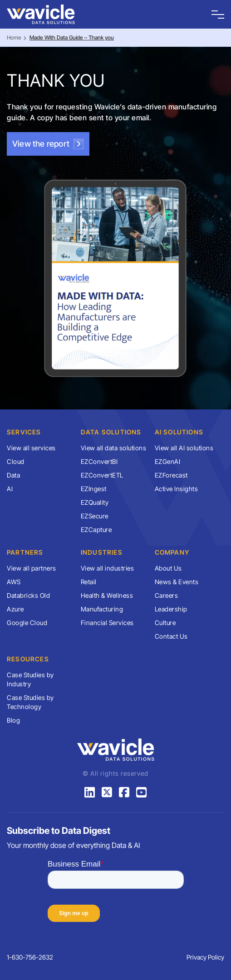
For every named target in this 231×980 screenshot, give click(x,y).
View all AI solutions (184, 448)
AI (10, 489)
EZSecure (95, 516)
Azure (15, 609)
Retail (89, 582)
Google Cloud (27, 623)
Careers (167, 595)
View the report (48, 144)
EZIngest (94, 489)
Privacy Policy (205, 957)
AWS (14, 582)
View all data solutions (114, 448)
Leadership (171, 609)
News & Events (177, 582)
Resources (28, 659)
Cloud (16, 461)
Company (172, 552)
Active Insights (177, 489)
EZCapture (96, 529)
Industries (102, 552)
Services (24, 432)
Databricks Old (28, 595)
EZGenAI (168, 461)
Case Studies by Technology (30, 702)
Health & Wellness (107, 595)
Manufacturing (102, 609)
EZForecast (171, 475)
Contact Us (171, 636)
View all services (31, 448)
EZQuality (95, 502)
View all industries (108, 568)
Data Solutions (111, 432)
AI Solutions (179, 432)
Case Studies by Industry (30, 679)
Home (14, 37)
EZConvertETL (102, 475)
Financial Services (107, 623)
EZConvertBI (99, 461)
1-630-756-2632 (30, 957)
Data (13, 475)
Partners (25, 552)
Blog (13, 720)
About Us (168, 568)
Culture (165, 623)
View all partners (32, 568)
